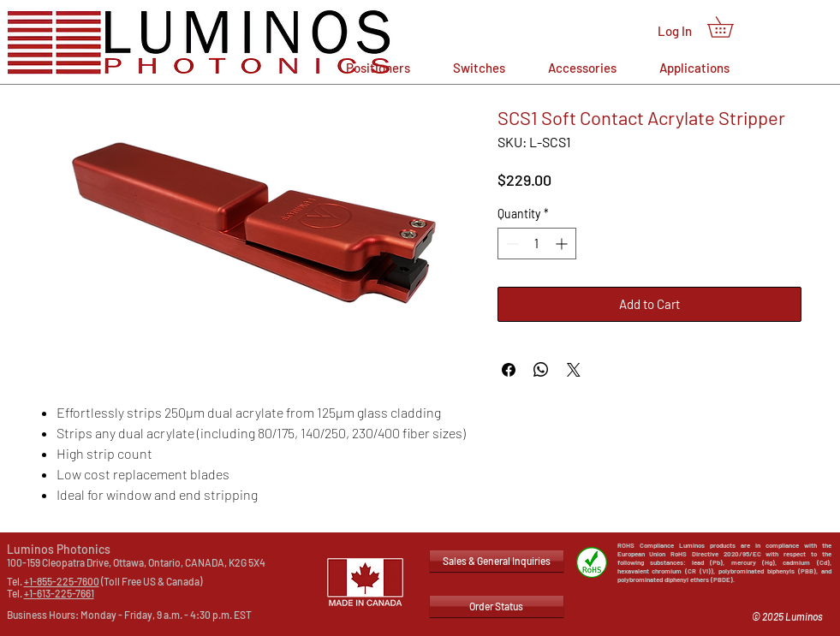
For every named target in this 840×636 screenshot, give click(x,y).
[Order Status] (497, 606)
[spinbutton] (537, 244)
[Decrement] (511, 244)
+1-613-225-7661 (59, 593)
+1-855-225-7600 (62, 581)
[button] (730, 27)
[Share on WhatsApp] (541, 370)
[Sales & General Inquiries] (497, 561)
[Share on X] (574, 370)
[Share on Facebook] (509, 370)
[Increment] (563, 244)
